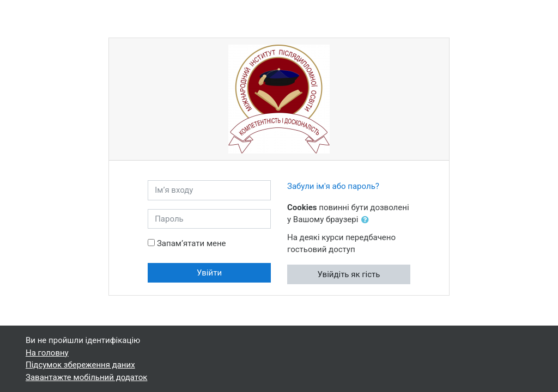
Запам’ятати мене (192, 243)
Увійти (209, 273)
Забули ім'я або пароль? (333, 186)
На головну (47, 353)
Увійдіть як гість (348, 274)
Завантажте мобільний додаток (86, 377)
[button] (367, 220)
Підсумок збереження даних (80, 365)
